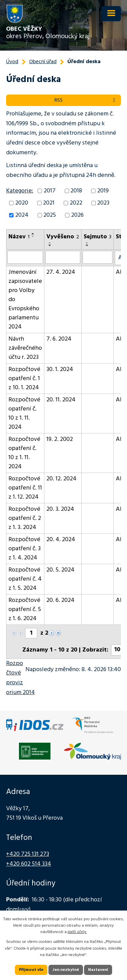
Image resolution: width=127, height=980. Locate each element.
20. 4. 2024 (61, 540)
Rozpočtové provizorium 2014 (20, 678)
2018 (76, 191)
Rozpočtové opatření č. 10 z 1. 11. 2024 (24, 414)
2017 (50, 191)
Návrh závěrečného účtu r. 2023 (25, 348)
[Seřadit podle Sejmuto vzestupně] (87, 243)
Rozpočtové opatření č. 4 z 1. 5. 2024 (25, 579)
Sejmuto (98, 237)
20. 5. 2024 (60, 570)
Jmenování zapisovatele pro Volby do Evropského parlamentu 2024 (25, 300)
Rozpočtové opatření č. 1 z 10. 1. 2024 (24, 379)
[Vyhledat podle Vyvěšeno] (63, 257)
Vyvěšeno (63, 237)
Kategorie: (20, 191)
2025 (50, 215)
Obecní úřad (43, 62)
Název (19, 237)
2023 (103, 203)
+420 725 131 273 (28, 854)
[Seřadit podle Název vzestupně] (33, 234)
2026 (77, 215)
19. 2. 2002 (60, 439)
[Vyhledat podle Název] (25, 257)
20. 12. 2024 (61, 479)
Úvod (12, 62)
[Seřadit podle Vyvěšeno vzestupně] (50, 243)
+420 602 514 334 (29, 864)
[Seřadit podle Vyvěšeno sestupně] (50, 245)
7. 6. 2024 (59, 339)
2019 (103, 191)
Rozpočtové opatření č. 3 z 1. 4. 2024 (25, 549)
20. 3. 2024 (60, 509)
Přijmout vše (31, 970)
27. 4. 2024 (61, 272)
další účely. (77, 932)
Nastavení (98, 970)
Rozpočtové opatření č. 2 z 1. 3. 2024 (25, 518)
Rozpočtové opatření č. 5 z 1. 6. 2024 (25, 610)
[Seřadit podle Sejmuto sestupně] (87, 245)
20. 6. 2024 (60, 600)
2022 (76, 203)
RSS (86, 100)
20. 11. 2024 (61, 400)
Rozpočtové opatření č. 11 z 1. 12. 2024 (25, 488)
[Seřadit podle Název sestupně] (33, 236)
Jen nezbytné (66, 970)
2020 (22, 203)
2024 (22, 215)
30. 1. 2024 (60, 369)
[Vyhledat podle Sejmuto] (98, 257)
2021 (49, 203)
